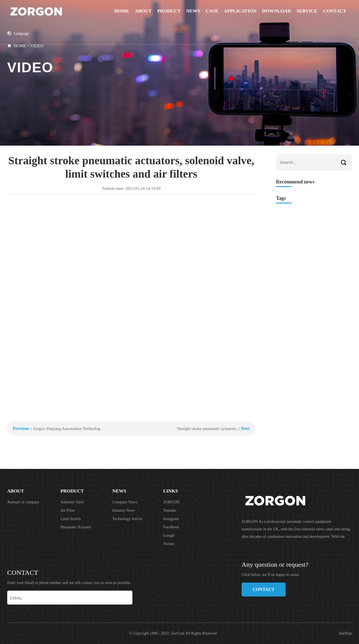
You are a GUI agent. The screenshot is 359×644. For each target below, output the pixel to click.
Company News (125, 502)
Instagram (171, 519)
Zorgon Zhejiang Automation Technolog (66, 429)
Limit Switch (71, 519)
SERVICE (307, 11)
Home (122, 11)
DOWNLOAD (277, 11)
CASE (212, 11)
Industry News (124, 510)
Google (169, 535)
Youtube (170, 510)
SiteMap (345, 633)
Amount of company (23, 502)
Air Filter (68, 510)
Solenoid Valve (72, 502)
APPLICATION (240, 11)
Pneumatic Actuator (76, 527)
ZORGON (171, 502)
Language (18, 33)
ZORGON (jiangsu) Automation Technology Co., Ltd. (50, 11)
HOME (20, 46)
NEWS (193, 11)
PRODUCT (169, 11)
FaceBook (171, 527)
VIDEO (37, 46)
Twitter (169, 544)
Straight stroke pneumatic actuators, (207, 429)
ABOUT (143, 11)
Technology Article (127, 519)
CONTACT (335, 11)
